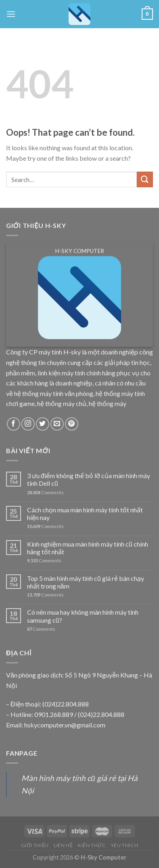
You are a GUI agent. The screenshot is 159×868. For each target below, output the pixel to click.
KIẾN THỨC (92, 845)
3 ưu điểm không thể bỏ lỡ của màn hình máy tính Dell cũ (89, 479)
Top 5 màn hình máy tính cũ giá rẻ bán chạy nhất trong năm (86, 582)
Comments (45, 492)
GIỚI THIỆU (35, 845)
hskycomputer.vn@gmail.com (65, 725)
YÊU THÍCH (125, 845)
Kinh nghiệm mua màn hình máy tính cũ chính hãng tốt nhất (88, 548)
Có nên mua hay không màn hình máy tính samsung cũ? (83, 616)
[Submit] (145, 179)
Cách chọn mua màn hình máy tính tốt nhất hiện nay (85, 514)
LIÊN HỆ (63, 845)
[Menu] (11, 14)
